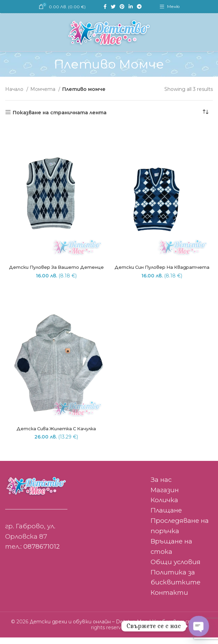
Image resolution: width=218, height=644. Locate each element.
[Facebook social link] (105, 7)
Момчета (43, 89)
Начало (15, 89)
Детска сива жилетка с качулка (56, 435)
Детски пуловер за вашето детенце (56, 271)
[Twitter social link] (113, 7)
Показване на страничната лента (60, 112)
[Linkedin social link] (131, 7)
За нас (161, 486)
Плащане (166, 517)
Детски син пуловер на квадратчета (162, 271)
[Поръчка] (208, 113)
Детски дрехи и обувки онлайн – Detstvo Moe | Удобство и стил (114, 629)
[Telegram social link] (139, 7)
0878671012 (42, 553)
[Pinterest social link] (122, 7)
